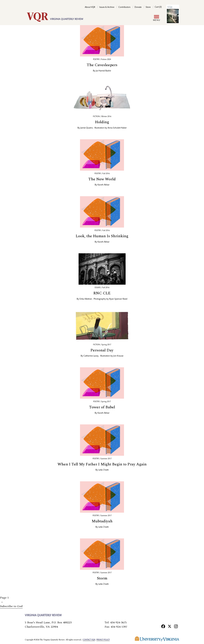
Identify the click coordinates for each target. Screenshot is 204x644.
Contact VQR (89, 640)
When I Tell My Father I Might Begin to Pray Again (102, 464)
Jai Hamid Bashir (103, 71)
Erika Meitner (86, 299)
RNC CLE (102, 293)
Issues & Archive (107, 7)
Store (148, 7)
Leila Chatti (103, 470)
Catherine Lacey (91, 356)
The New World (102, 179)
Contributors (124, 7)
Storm (102, 578)
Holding (102, 122)
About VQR (90, 7)
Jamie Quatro (87, 128)
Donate (138, 7)
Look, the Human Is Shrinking (102, 236)
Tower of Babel (102, 407)
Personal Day (102, 350)
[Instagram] (176, 626)
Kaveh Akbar (104, 185)
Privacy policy (103, 640)
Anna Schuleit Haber (117, 128)
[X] (170, 626)
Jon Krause (118, 356)
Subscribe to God (11, 606)
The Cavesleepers (102, 65)
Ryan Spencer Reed (118, 299)
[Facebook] (163, 626)
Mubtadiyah (102, 521)
